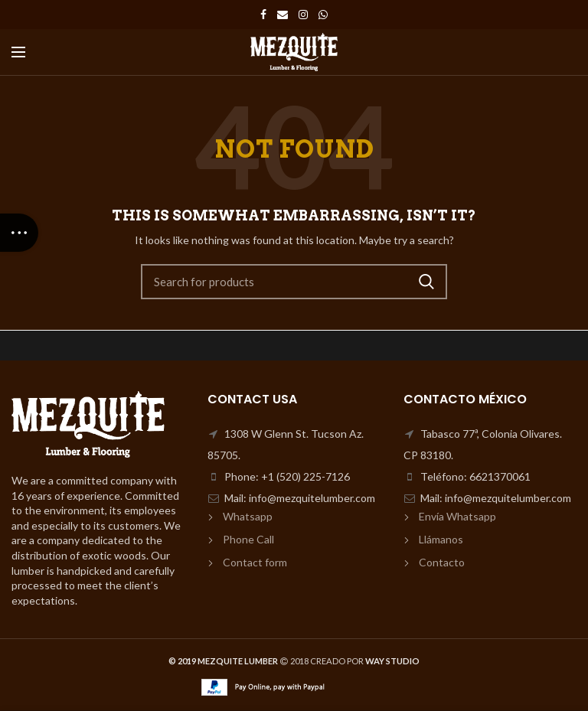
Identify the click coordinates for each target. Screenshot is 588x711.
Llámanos (441, 539)
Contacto (442, 562)
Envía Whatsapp (457, 516)
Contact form (255, 562)
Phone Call (248, 539)
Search (426, 282)
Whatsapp (248, 516)
